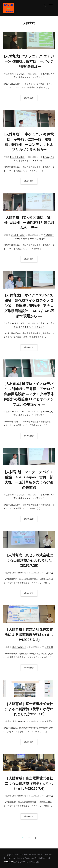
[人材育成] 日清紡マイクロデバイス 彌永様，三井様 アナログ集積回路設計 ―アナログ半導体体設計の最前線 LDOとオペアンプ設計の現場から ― (29, 394)
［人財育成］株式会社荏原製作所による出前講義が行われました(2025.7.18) (29, 635)
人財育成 (41, 239)
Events (46, 74)
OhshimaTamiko (19, 573)
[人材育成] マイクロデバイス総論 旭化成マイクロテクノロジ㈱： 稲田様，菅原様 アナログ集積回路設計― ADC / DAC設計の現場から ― (29, 306)
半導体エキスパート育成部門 (31, 77)
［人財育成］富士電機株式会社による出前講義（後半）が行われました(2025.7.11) (29, 709)
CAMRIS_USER (17, 74)
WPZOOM (8, 862)
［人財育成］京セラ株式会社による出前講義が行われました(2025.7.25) (29, 560)
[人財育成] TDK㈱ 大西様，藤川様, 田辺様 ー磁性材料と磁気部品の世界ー (29, 223)
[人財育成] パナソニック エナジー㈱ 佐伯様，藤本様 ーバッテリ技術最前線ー (29, 61)
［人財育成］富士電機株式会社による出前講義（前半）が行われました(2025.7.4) (29, 783)
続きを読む (29, 98)
